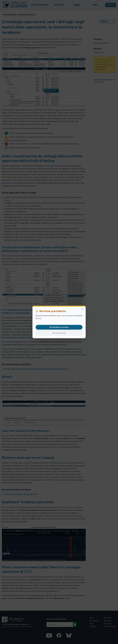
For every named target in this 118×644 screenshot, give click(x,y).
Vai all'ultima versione (59, 327)
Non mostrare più (59, 333)
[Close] (82, 309)
